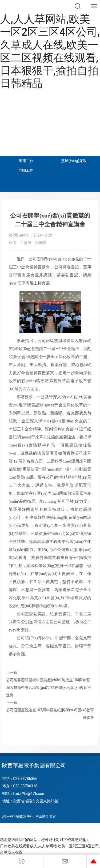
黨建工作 (26, 161)
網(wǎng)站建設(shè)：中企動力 (25, 816)
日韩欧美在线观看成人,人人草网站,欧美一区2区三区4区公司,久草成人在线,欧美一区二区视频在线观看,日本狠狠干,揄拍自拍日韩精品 (50, 45)
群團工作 (26, 170)
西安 (53, 816)
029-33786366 (25, 779)
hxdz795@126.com (29, 794)
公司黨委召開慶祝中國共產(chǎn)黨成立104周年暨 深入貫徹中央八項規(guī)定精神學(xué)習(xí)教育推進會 (49, 687)
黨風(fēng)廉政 (74, 161)
